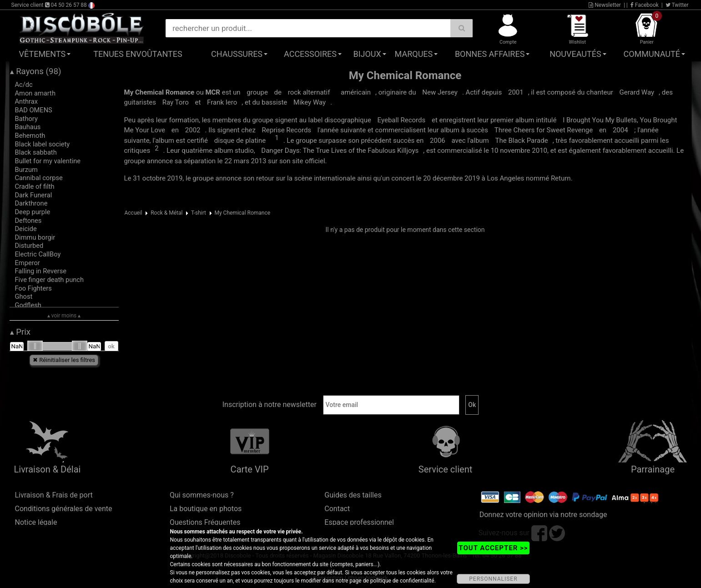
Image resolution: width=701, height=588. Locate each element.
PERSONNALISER (493, 579)
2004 (620, 130)
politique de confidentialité (402, 581)
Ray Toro (176, 102)
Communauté (652, 54)
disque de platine (240, 141)
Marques (414, 54)
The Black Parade (522, 141)
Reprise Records (287, 130)
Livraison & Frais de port (54, 495)
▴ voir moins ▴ (64, 316)
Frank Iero (222, 102)
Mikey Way (310, 102)
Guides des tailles (353, 495)
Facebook (645, 5)
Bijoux (367, 54)
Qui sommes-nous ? (202, 495)
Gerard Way (637, 92)
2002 (193, 130)
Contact (337, 509)
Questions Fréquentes (205, 522)
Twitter (677, 5)
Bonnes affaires (490, 54)
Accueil (134, 213)
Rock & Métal (166, 213)
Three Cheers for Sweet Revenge (544, 130)
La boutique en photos (206, 509)
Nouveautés (575, 54)
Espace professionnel (359, 522)
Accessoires (310, 54)
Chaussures (237, 54)
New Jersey (440, 92)
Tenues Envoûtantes (138, 54)
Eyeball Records (402, 120)
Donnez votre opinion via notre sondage (543, 515)
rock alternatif (309, 92)
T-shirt (199, 213)
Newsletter (605, 5)
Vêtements (43, 54)
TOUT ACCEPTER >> (493, 548)
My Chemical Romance (242, 213)
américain (356, 92)
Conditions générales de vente (64, 509)
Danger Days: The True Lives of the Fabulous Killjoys (340, 151)
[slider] (35, 346)
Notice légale (36, 522)
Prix (20, 332)
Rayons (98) (36, 71)
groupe (257, 92)
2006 (438, 141)
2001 (516, 92)
